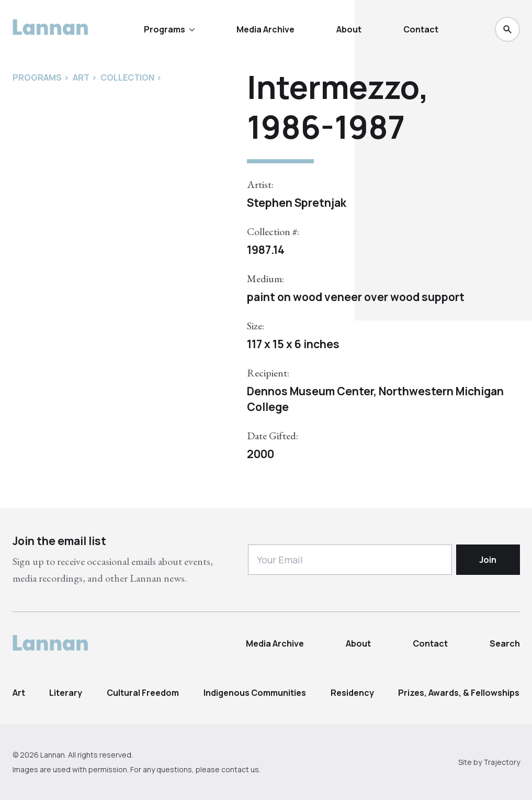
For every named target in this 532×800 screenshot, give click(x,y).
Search (505, 643)
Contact (421, 29)
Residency (352, 693)
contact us (240, 769)
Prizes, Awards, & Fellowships (459, 693)
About (349, 29)
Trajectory (502, 762)
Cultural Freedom (143, 693)
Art (19, 693)
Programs (169, 29)
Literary (66, 693)
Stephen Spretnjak (297, 203)
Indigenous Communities (255, 693)
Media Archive (265, 29)
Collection (127, 77)
